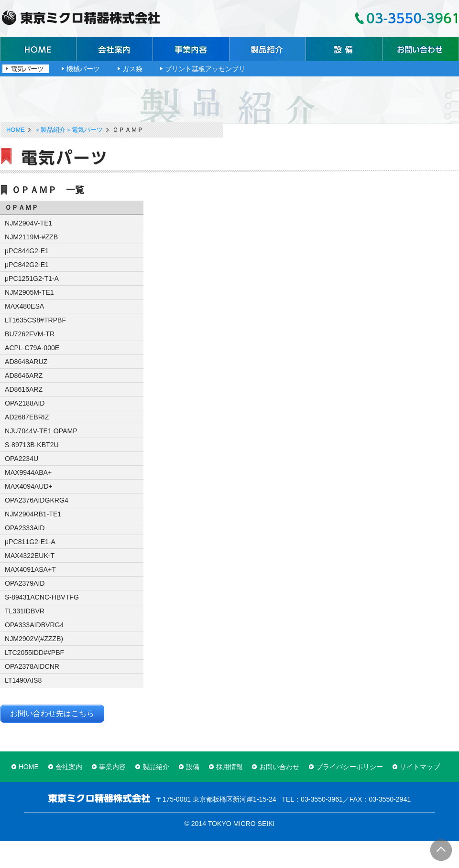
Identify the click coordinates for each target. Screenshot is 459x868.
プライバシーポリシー (350, 767)
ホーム (38, 49)
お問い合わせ (421, 49)
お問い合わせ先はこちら (52, 713)
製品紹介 (268, 49)
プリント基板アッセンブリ (205, 69)
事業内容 (191, 49)
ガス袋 (132, 69)
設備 (344, 49)
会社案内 (115, 49)
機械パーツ (83, 69)
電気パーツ (27, 69)
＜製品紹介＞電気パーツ (69, 130)
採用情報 (229, 767)
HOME (16, 130)
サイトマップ (420, 767)
